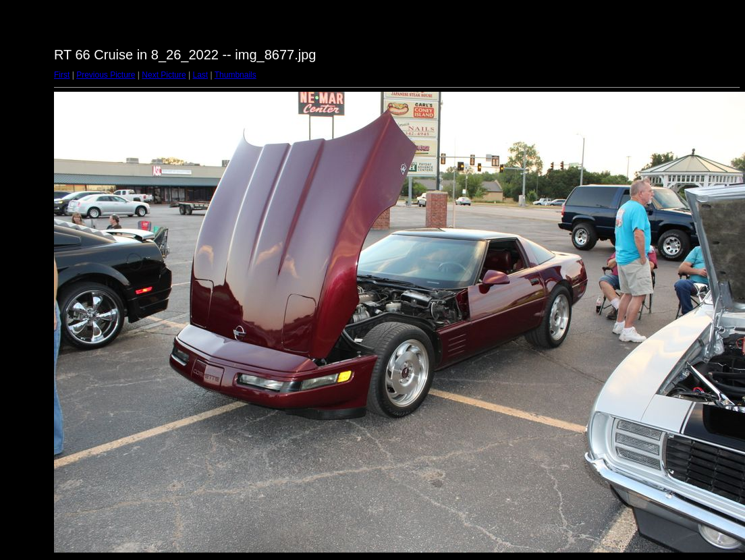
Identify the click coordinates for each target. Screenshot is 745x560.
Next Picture (164, 75)
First (62, 75)
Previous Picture (106, 75)
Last (200, 75)
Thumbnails (236, 75)
